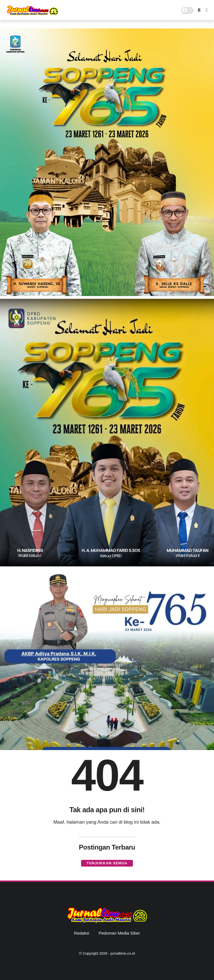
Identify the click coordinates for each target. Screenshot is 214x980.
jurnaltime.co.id (123, 953)
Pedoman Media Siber (119, 933)
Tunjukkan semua (107, 863)
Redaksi (82, 933)
